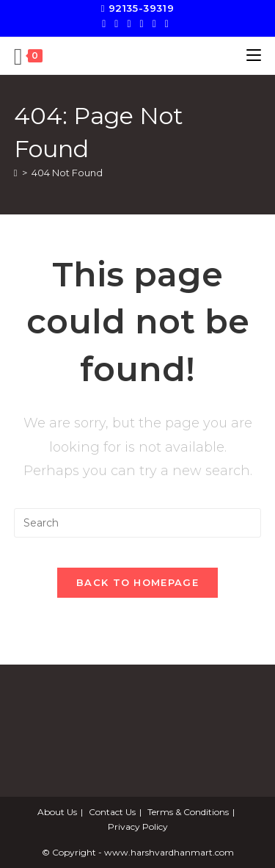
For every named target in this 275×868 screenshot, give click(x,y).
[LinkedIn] (154, 23)
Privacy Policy (138, 827)
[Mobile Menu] (254, 55)
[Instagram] (142, 23)
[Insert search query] (138, 523)
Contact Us (112, 812)
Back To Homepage (137, 582)
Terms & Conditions (188, 812)
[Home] (16, 173)
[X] (106, 23)
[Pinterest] (129, 23)
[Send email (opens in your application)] (167, 23)
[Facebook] (116, 23)
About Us (57, 812)
